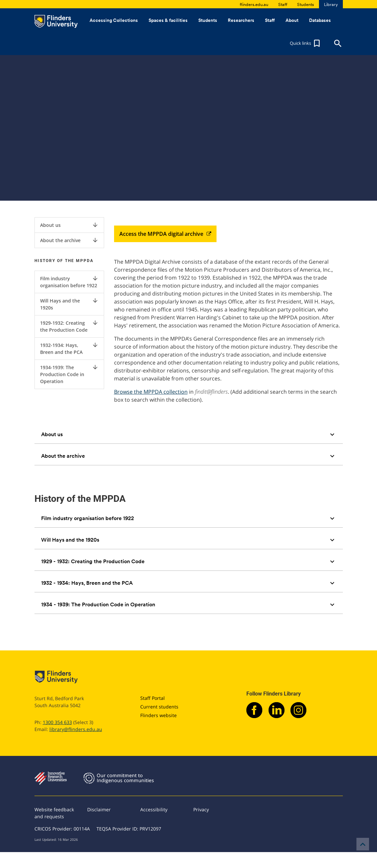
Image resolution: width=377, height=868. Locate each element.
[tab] (189, 434)
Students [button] (208, 20)
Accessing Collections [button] (114, 20)
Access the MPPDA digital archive (165, 234)
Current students (159, 707)
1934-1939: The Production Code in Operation (69, 374)
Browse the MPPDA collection (151, 392)
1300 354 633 (57, 722)
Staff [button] (270, 20)
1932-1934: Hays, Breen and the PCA (69, 348)
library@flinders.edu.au (76, 729)
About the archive (69, 240)
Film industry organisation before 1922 (69, 282)
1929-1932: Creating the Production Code (69, 326)
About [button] (292, 20)
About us (69, 225)
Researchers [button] (241, 20)
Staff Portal (153, 698)
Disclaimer (99, 809)
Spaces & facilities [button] (168, 20)
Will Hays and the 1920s (69, 304)
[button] (306, 43)
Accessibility (154, 809)
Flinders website (158, 715)
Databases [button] (320, 20)
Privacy (201, 809)
